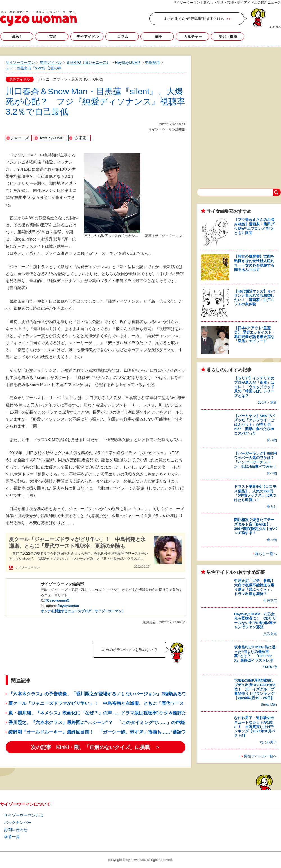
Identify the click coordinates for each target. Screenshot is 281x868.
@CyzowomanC (56, 600)
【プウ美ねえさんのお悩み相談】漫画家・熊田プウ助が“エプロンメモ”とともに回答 (254, 226)
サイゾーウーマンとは (24, 815)
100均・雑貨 (267, 403)
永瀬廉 (81, 138)
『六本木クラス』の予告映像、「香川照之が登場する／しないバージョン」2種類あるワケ (100, 694)
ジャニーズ (20, 138)
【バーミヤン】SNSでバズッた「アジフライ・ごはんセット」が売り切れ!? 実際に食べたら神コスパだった (254, 425)
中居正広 (270, 601)
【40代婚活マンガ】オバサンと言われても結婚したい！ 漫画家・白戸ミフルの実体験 (254, 298)
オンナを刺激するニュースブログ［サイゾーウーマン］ (83, 611)
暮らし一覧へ (266, 554)
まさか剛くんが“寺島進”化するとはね (194, 19)
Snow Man (269, 705)
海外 (158, 37)
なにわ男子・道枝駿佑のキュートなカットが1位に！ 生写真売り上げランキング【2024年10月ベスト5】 (255, 727)
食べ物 (272, 440)
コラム (123, 37)
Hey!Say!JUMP (51, 138)
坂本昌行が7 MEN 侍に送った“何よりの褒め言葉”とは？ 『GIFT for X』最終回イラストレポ (255, 654)
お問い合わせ (16, 830)
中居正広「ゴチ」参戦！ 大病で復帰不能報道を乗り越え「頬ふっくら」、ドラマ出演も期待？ (256, 587)
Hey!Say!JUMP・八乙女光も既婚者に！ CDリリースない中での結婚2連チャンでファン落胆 (255, 621)
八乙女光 (270, 634)
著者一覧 (12, 837)
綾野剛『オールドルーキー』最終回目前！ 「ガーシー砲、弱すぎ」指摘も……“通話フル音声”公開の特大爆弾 (121, 732)
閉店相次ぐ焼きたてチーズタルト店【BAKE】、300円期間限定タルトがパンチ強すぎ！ (255, 526)
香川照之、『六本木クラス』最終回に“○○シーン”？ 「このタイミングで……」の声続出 (99, 722)
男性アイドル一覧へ (260, 756)
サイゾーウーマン (38, 18)
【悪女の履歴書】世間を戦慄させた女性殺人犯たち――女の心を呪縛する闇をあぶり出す (254, 263)
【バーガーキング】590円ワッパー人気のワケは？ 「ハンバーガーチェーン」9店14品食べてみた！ (256, 460)
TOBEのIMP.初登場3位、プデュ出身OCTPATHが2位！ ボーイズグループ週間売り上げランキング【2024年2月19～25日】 (255, 689)
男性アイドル (88, 37)
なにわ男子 (268, 742)
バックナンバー (18, 823)
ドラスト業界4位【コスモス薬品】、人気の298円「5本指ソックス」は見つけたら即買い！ (255, 493)
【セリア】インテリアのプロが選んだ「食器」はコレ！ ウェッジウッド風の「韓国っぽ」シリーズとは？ (254, 387)
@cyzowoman (68, 606)
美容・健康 (228, 37)
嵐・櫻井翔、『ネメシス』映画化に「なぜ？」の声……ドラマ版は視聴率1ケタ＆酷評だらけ (102, 713)
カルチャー (193, 37)
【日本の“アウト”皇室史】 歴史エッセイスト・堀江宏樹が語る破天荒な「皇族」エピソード (255, 335)
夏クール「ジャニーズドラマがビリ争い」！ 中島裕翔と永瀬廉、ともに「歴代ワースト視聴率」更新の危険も (77, 542)
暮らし (17, 37)
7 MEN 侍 (269, 667)
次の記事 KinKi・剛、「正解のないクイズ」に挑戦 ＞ (96, 747)
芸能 (53, 37)
